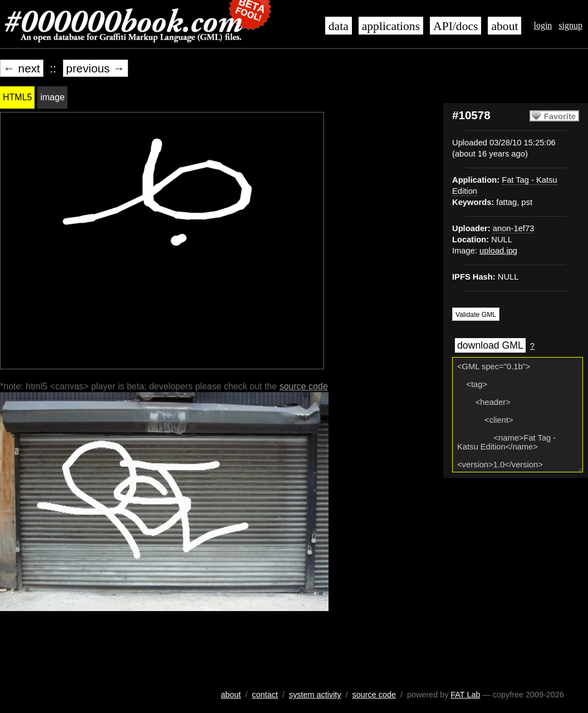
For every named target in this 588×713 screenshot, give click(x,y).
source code (304, 386)
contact (265, 695)
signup (570, 25)
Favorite (560, 116)
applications (391, 26)
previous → (95, 68)
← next (22, 68)
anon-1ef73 (513, 228)
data (339, 26)
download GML (490, 345)
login (543, 25)
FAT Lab (465, 695)
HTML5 (17, 97)
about (504, 26)
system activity (315, 695)
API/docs (455, 26)
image (52, 97)
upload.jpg (498, 251)
